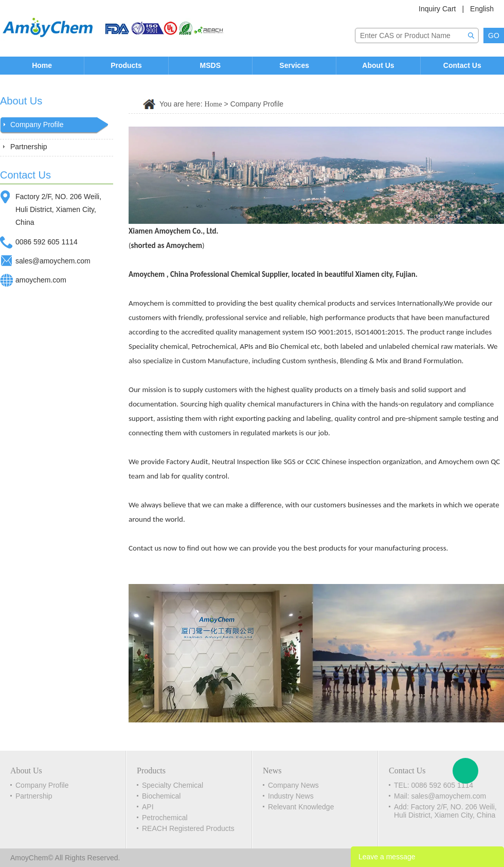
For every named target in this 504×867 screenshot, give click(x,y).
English (482, 9)
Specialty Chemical (173, 785)
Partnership (29, 147)
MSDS (210, 65)
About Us (378, 65)
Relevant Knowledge (301, 807)
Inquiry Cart (437, 9)
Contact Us (462, 65)
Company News (293, 785)
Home (42, 65)
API (148, 807)
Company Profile (37, 125)
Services (294, 65)
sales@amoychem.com (53, 261)
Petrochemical (165, 818)
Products (126, 65)
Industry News (291, 796)
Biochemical (161, 796)
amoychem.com (41, 280)
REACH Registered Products (188, 828)
